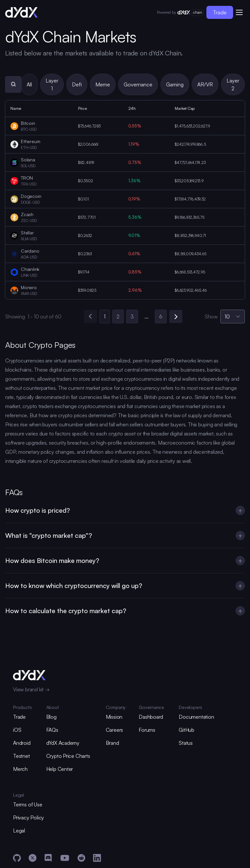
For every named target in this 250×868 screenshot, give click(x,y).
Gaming (175, 84)
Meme (103, 84)
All (29, 84)
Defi (77, 84)
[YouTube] (65, 858)
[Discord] (48, 858)
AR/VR (205, 84)
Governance (138, 84)
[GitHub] (17, 858)
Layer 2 (233, 84)
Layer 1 (52, 84)
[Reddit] (81, 858)
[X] (33, 858)
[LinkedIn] (97, 858)
